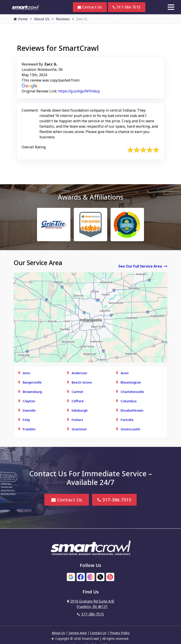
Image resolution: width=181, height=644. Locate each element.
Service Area (78, 633)
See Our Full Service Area (143, 266)
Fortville (127, 420)
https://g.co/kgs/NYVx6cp (79, 91)
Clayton (29, 401)
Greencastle (130, 429)
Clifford (77, 401)
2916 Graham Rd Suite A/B (91, 604)
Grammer (79, 429)
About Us (42, 19)
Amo (26, 373)
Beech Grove (82, 382)
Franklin (29, 429)
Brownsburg (32, 392)
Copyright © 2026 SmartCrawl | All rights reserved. (92, 639)
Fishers (77, 420)
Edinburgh (80, 410)
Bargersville (32, 382)
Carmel (77, 392)
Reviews (63, 19)
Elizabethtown (132, 410)
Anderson (79, 373)
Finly (26, 420)
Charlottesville (132, 392)
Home (21, 19)
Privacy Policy (120, 633)
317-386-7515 (127, 7)
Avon (125, 373)
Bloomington (131, 382)
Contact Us (90, 7)
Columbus (129, 401)
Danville (29, 410)
